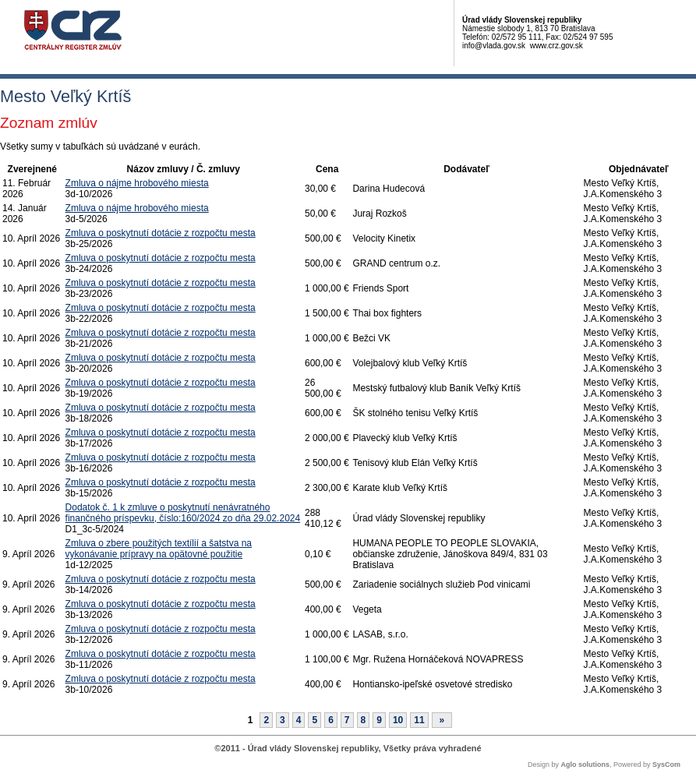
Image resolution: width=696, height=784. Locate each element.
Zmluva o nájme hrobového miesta (137, 183)
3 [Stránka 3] (283, 720)
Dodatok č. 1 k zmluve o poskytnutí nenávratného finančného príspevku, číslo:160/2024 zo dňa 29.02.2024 (183, 513)
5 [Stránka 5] (314, 720)
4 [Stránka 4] (299, 720)
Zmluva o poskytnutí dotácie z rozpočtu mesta (161, 233)
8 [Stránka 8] (364, 720)
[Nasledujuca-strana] (442, 720)
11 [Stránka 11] (419, 720)
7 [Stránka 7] (347, 720)
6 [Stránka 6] (331, 720)
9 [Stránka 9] (379, 720)
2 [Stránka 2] (266, 720)
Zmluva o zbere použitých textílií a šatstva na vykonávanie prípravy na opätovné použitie (159, 549)
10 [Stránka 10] (398, 720)
